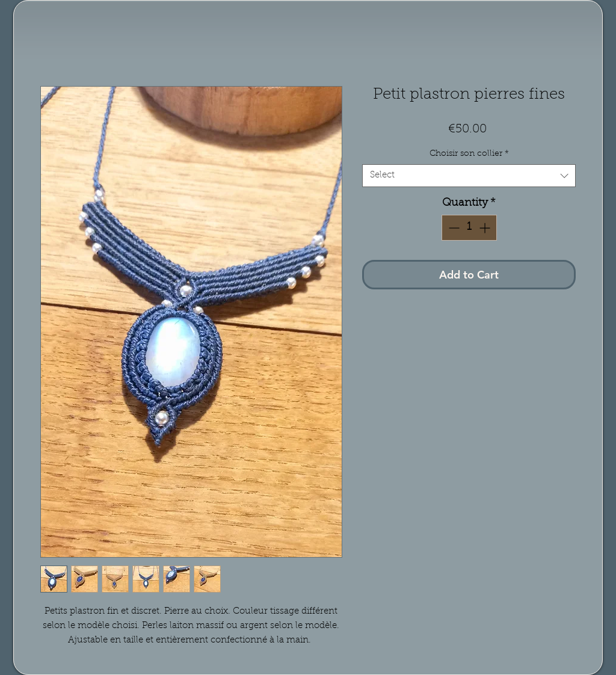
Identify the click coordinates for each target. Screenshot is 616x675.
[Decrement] (453, 228)
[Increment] (486, 228)
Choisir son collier (469, 154)
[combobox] (469, 176)
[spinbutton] (469, 228)
